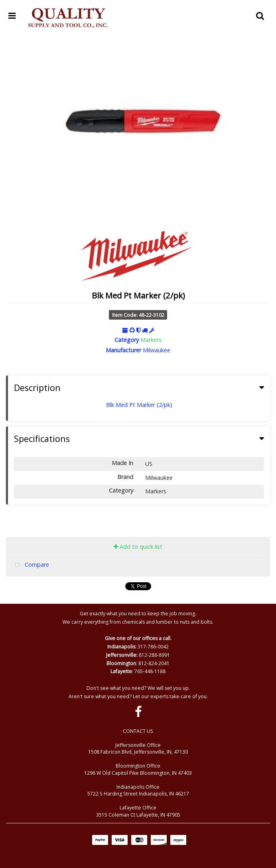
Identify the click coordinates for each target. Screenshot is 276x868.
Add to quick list (138, 547)
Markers (151, 340)
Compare (30, 565)
